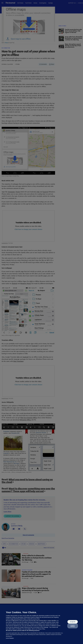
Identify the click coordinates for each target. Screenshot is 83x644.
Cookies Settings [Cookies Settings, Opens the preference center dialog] (73, 626)
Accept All (73, 622)
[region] (41, 624)
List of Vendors (10, 638)
